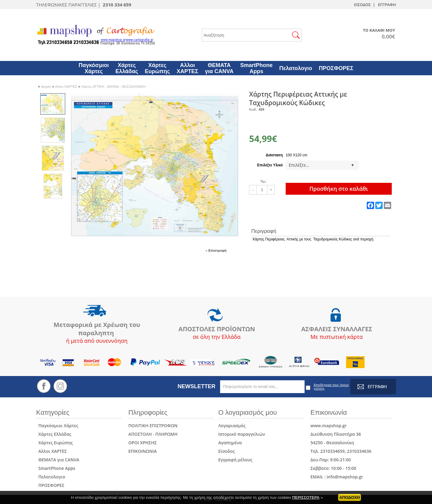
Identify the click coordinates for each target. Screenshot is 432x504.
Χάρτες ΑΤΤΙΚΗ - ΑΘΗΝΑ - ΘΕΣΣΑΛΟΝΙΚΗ (114, 87)
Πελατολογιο (51, 477)
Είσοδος (227, 451)
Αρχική (46, 87)
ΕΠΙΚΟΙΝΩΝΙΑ (143, 451)
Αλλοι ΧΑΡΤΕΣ (67, 87)
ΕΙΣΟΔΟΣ (362, 5)
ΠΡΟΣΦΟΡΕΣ (50, 485)
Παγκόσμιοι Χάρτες (57, 426)
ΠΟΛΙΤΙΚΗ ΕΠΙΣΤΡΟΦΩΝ (153, 426)
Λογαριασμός (232, 426)
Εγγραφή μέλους (235, 460)
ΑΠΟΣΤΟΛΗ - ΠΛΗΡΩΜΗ (153, 434)
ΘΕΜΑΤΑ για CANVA (58, 460)
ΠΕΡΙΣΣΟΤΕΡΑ (306, 499)
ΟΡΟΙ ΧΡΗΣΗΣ (143, 443)
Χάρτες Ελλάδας (54, 434)
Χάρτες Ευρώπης (55, 443)
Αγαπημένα (230, 443)
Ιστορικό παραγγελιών (242, 434)
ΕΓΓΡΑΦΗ (387, 5)
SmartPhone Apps (56, 468)
